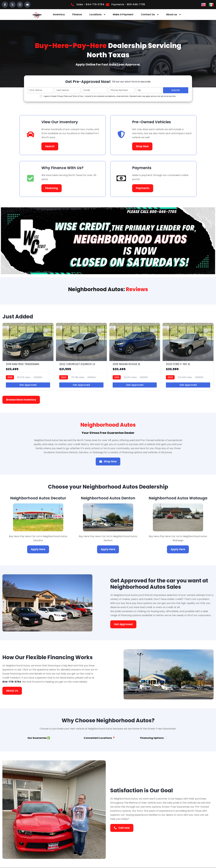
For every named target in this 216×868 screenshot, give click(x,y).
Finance (77, 14)
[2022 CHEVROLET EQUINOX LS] (81, 357)
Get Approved (28, 385)
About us (172, 14)
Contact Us (148, 14)
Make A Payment (123, 14)
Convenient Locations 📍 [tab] (100, 738)
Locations (95, 14)
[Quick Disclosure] (41, 96)
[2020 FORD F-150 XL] (188, 357)
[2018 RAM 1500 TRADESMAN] (28, 357)
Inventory (59, 14)
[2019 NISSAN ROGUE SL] (135, 357)
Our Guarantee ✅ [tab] (39, 738)
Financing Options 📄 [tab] (154, 738)
